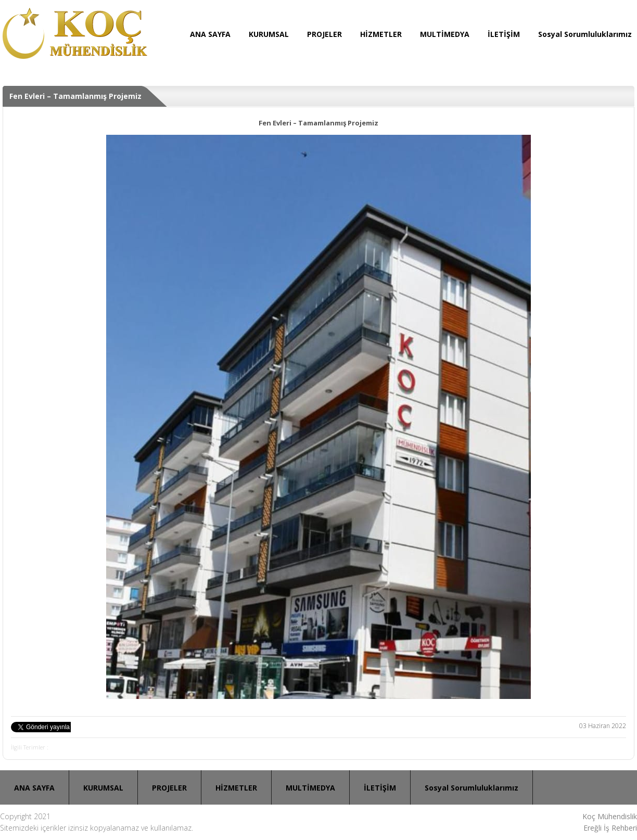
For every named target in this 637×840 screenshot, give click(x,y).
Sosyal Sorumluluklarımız (585, 34)
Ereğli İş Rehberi (610, 828)
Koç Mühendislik (610, 816)
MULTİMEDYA (445, 34)
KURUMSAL (269, 34)
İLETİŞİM (504, 34)
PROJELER (324, 34)
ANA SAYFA (210, 34)
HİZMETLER (381, 34)
